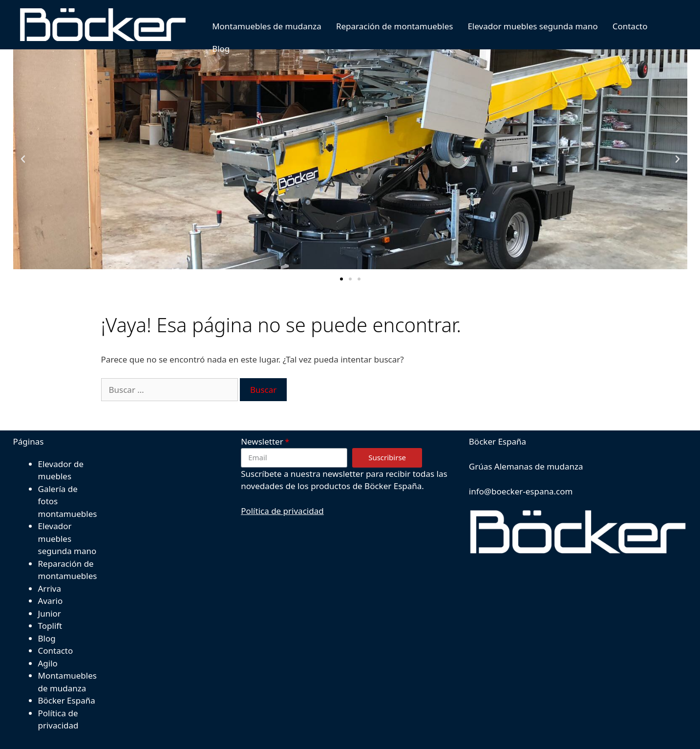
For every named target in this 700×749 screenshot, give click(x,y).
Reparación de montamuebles (389, 26)
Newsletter (262, 441)
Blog (215, 49)
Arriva (50, 588)
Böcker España (67, 700)
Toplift (50, 626)
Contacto (624, 26)
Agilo (48, 663)
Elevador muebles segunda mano (527, 26)
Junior (50, 613)
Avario (51, 601)
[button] (341, 279)
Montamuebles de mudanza (261, 26)
